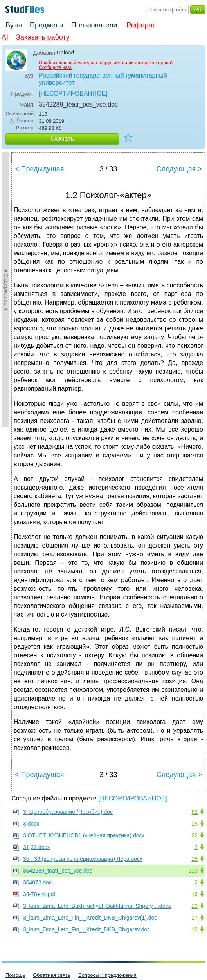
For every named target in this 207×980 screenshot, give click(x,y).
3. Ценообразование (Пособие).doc (68, 812)
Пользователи (94, 25)
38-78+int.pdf (39, 894)
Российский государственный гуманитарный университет (103, 79)
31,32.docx (37, 847)
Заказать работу (43, 37)
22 (194, 835)
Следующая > (179, 169)
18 (194, 824)
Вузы (14, 25)
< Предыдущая (40, 169)
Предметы (47, 25)
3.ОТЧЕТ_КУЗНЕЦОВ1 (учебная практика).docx (84, 835)
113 (193, 871)
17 (194, 918)
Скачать (62, 139)
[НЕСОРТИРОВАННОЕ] (73, 93)
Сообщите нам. (56, 67)
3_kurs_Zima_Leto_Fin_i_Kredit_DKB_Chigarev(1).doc (90, 918)
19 (194, 906)
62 (194, 812)
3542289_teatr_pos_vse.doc (58, 871)
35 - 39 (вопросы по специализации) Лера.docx (83, 859)
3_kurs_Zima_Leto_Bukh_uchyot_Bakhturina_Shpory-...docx (97, 906)
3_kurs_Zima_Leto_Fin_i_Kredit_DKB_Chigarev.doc (86, 929)
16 (194, 894)
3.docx (31, 824)
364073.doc (37, 882)
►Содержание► (6, 290)
